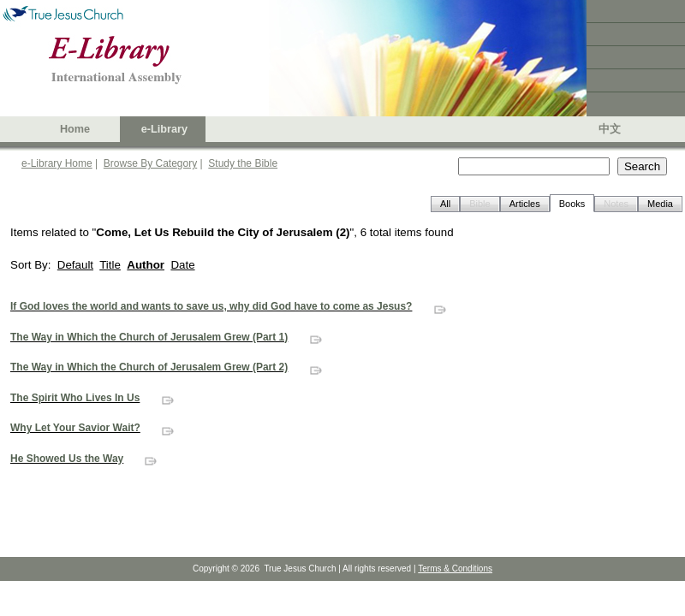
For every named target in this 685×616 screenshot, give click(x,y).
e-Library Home (57, 163)
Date (182, 265)
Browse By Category (150, 163)
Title (110, 265)
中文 (610, 129)
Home (75, 129)
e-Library (164, 129)
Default (75, 265)
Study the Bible (243, 163)
